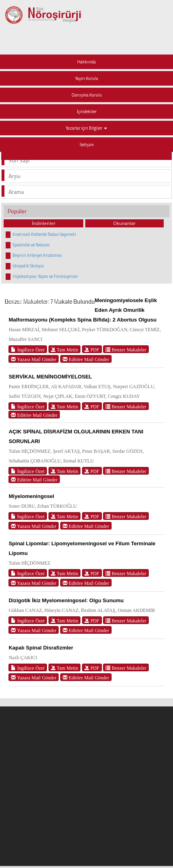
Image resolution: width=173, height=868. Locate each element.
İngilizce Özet (28, 350)
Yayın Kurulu (87, 78)
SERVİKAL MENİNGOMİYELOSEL (50, 377)
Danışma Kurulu (87, 95)
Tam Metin (65, 350)
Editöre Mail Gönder (86, 359)
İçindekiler (87, 111)
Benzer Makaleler (126, 350)
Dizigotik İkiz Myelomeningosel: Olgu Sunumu (66, 600)
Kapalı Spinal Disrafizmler (41, 648)
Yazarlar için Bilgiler (86, 128)
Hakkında (86, 62)
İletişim (87, 145)
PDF (92, 350)
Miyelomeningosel (31, 496)
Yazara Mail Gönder (34, 359)
